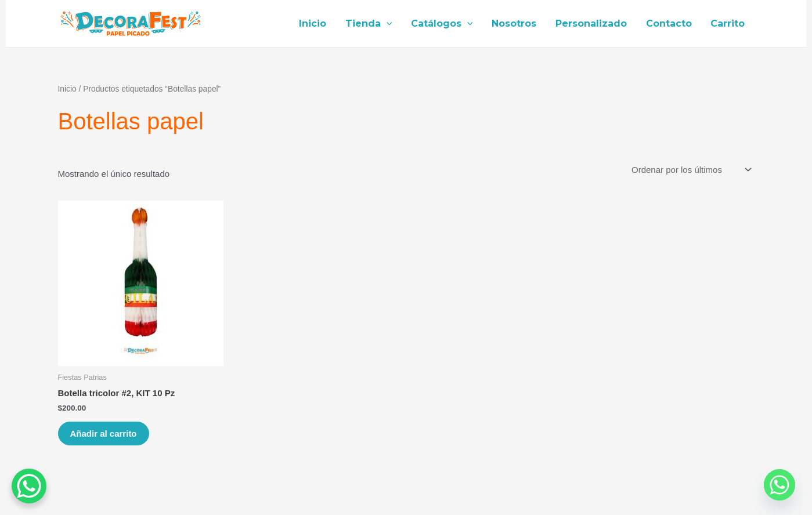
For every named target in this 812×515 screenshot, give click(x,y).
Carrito (728, 23)
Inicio (315, 23)
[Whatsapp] (779, 485)
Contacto (670, 23)
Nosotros (516, 23)
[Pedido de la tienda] (691, 170)
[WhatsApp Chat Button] (29, 486)
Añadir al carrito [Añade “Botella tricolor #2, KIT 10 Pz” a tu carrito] (104, 434)
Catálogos (444, 24)
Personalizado (592, 23)
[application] (388, 24)
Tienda (371, 24)
